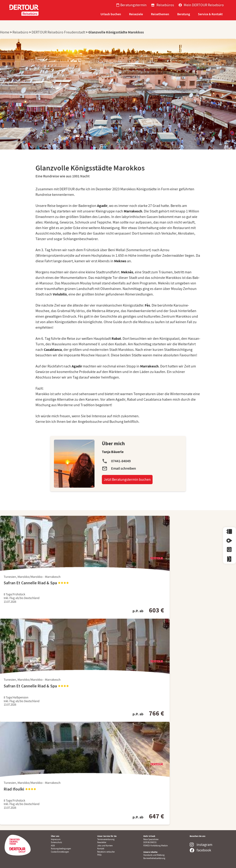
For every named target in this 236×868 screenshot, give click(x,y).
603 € (156, 610)
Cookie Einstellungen (60, 852)
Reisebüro (20, 32)
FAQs (99, 855)
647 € (156, 816)
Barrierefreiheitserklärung (154, 858)
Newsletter (102, 842)
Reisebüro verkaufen (106, 852)
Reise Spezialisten (151, 839)
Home (5, 32)
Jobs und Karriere (105, 846)
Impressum (56, 839)
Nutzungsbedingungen (61, 849)
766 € (156, 713)
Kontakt (101, 849)
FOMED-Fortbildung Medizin (156, 846)
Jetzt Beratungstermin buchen (127, 480)
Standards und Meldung (154, 855)
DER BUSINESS (150, 842)
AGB (53, 846)
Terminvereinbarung (106, 839)
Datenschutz (56, 842)
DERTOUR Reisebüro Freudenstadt (58, 32)
